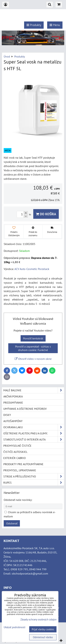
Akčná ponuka (13, 396)
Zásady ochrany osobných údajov (38, 619)
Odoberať (12, 523)
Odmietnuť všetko (43, 637)
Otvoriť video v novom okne (33, 359)
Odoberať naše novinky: (18, 500)
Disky (7, 415)
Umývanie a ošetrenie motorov (25, 409)
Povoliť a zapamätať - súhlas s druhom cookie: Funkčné (33, 348)
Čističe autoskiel (15, 452)
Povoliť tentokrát (33, 338)
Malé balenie (34, 390)
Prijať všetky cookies (43, 629)
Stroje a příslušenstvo (34, 476)
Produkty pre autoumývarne (23, 464)
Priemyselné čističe (17, 446)
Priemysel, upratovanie (20, 470)
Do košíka (46, 214)
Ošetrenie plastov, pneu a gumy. (34, 433)
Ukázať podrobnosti (15, 627)
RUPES (34, 483)
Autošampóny (13, 421)
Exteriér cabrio (15, 458)
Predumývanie (13, 403)
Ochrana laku (34, 427)
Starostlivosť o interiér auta (34, 439)
